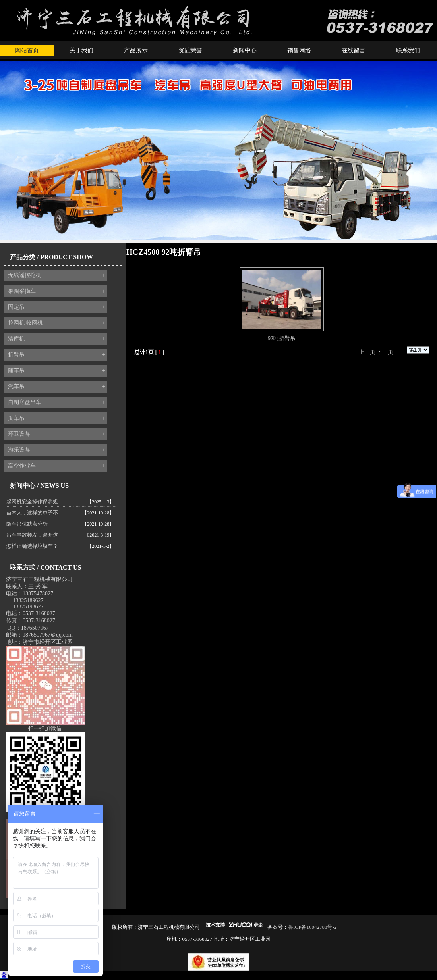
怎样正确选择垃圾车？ (32, 546)
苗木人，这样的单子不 (32, 513)
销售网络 (299, 50)
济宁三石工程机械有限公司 (39, 579)
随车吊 (57, 371)
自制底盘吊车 (57, 402)
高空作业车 (57, 466)
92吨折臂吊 (282, 338)
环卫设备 (57, 434)
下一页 (385, 352)
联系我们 (408, 50)
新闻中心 (245, 50)
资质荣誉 (190, 50)
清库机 (57, 339)
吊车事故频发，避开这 (32, 535)
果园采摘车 (57, 291)
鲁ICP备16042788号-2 (312, 927)
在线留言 (354, 50)
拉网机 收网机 (57, 323)
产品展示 (136, 50)
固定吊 (57, 307)
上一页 (367, 352)
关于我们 (81, 50)
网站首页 (27, 50)
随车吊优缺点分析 (27, 524)
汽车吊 (57, 387)
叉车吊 (57, 418)
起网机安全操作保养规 (32, 502)
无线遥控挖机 (57, 275)
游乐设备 (57, 450)
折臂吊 (57, 355)
